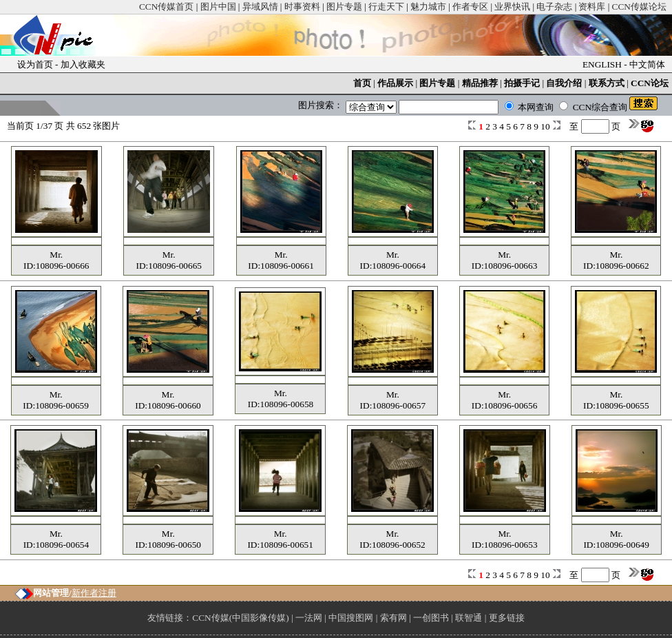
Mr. (56, 255)
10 (546, 126)
